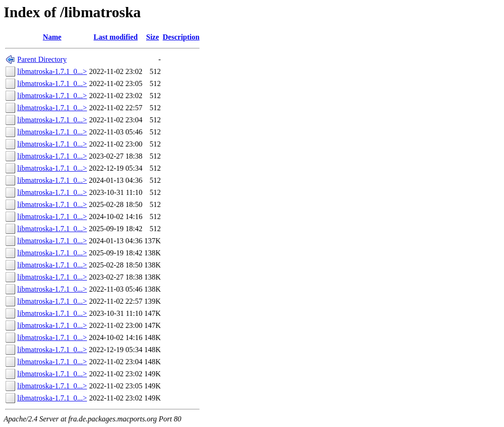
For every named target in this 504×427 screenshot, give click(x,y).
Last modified (116, 37)
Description (181, 37)
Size (153, 37)
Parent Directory (42, 59)
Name (52, 37)
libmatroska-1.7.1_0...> (52, 71)
